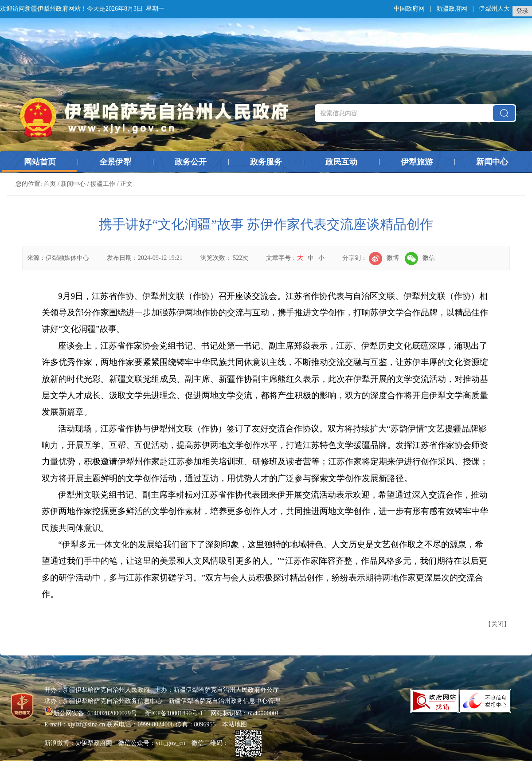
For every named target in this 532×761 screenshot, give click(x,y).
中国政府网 (409, 9)
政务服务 (266, 162)
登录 (522, 11)
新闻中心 (492, 162)
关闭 (497, 624)
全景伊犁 (115, 162)
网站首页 (40, 162)
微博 (384, 258)
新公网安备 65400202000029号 (92, 713)
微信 (420, 258)
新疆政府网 (452, 9)
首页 (50, 184)
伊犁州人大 (494, 9)
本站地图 (235, 724)
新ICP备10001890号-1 (174, 713)
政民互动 (341, 162)
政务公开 (191, 162)
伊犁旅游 (417, 162)
